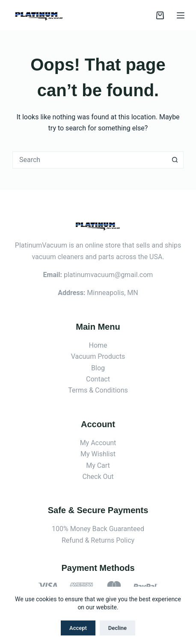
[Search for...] (89, 160)
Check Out (98, 477)
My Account (98, 443)
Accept (78, 628)
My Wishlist (98, 454)
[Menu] (181, 15)
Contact (98, 379)
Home (98, 345)
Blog (98, 368)
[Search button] (175, 160)
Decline (117, 628)
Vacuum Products (98, 356)
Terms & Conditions (98, 390)
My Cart (98, 465)
